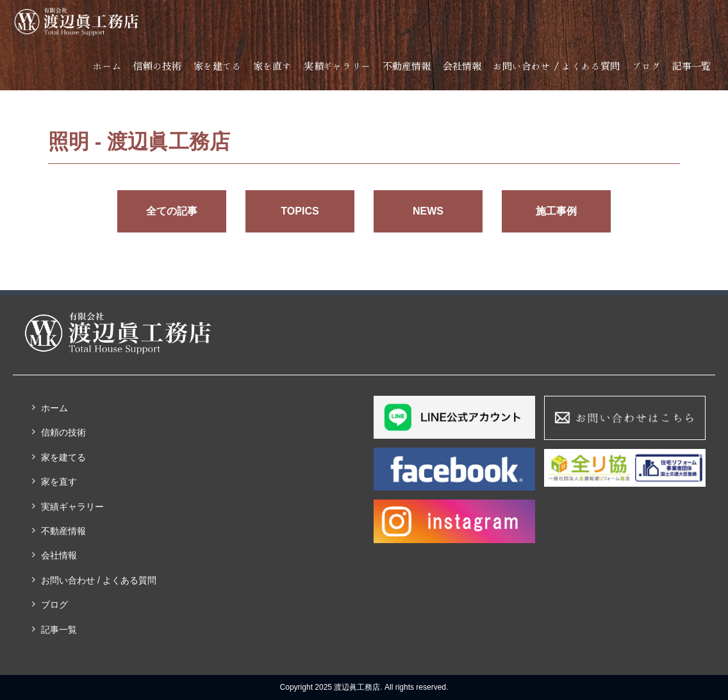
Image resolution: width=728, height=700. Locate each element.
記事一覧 (691, 66)
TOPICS (300, 211)
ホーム (107, 66)
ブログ (646, 66)
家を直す (272, 66)
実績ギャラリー (337, 66)
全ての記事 (172, 211)
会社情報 (462, 66)
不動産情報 (407, 66)
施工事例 (556, 211)
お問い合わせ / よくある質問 (556, 66)
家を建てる (218, 66)
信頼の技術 (157, 66)
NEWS (428, 211)
